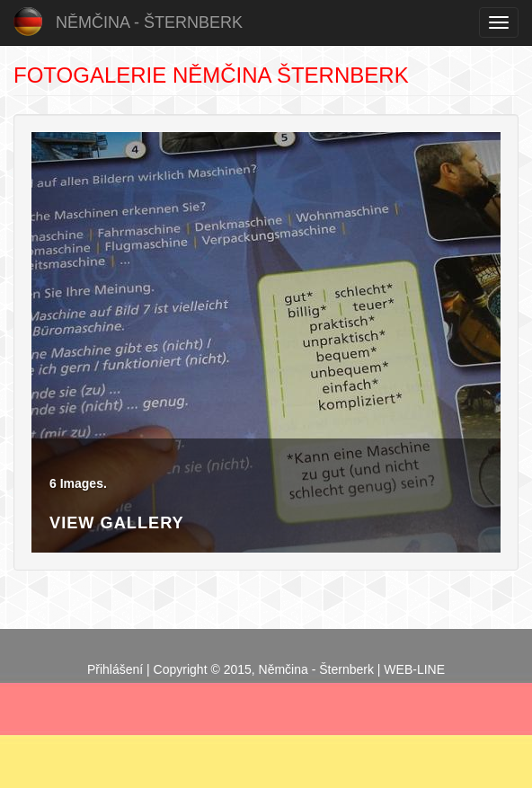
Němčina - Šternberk (149, 22)
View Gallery (117, 523)
